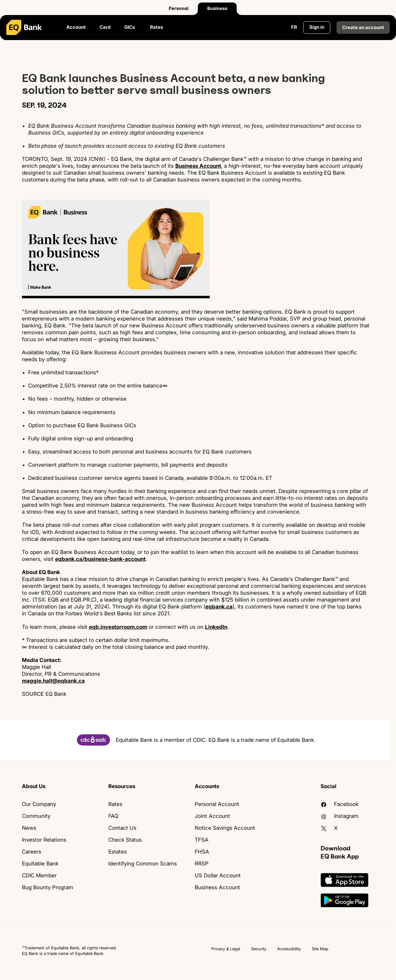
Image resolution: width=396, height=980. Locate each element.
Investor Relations (44, 840)
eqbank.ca (219, 607)
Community (36, 816)
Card (105, 27)
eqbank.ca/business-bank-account (100, 559)
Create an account (363, 27)
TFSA (202, 840)
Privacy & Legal (226, 949)
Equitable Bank (40, 864)
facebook (339, 804)
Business (217, 8)
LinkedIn (216, 627)
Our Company (39, 804)
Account (76, 27)
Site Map (320, 949)
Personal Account (217, 804)
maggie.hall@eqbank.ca (53, 681)
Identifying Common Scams (143, 864)
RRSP (202, 864)
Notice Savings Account (225, 828)
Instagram (339, 816)
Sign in (317, 27)
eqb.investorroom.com (118, 627)
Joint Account (212, 816)
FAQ (113, 816)
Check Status (125, 840)
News (29, 828)
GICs (130, 27)
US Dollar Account (218, 875)
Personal (179, 8)
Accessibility (289, 949)
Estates (118, 852)
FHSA (202, 852)
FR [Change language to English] (294, 27)
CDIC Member (39, 875)
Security (259, 949)
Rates (157, 27)
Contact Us (122, 828)
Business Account (198, 166)
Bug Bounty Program (48, 887)
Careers (32, 852)
